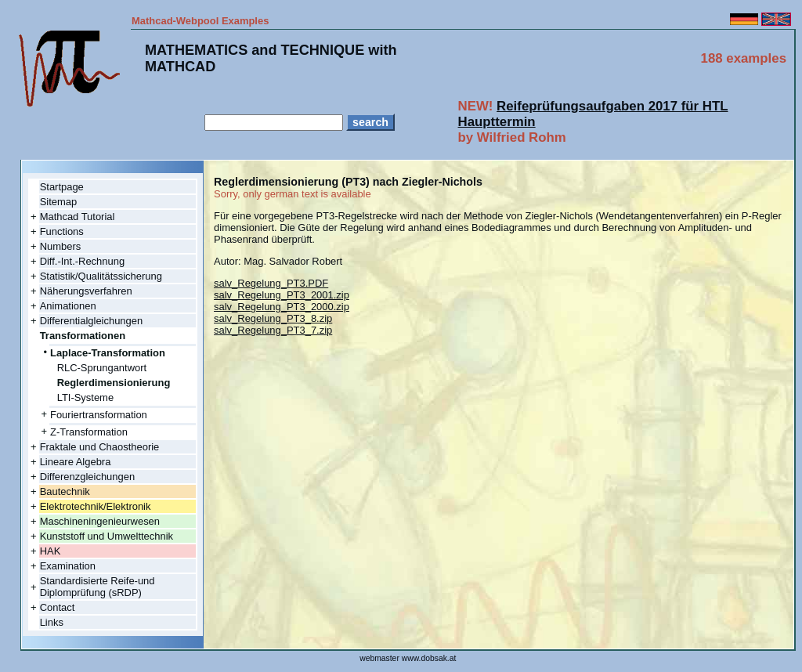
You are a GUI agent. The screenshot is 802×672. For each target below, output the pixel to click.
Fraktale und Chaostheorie (100, 447)
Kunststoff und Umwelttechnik (107, 536)
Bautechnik (65, 491)
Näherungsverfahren (86, 291)
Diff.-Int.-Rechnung (82, 261)
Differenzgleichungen (87, 477)
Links (52, 622)
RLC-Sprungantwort (102, 368)
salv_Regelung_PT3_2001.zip (282, 295)
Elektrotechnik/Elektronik (96, 506)
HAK (51, 551)
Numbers (61, 246)
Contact (58, 607)
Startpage (62, 187)
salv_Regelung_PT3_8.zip (273, 318)
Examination (68, 566)
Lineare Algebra (76, 462)
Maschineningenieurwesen (100, 521)
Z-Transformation (89, 432)
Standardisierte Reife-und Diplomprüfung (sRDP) (98, 587)
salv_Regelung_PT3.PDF (271, 283)
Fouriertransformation (99, 415)
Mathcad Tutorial (78, 217)
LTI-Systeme (85, 397)
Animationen (68, 306)
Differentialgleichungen (92, 321)
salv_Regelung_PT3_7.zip (273, 330)
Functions (62, 231)
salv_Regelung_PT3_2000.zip (282, 307)
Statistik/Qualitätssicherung (101, 276)
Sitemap (59, 202)
